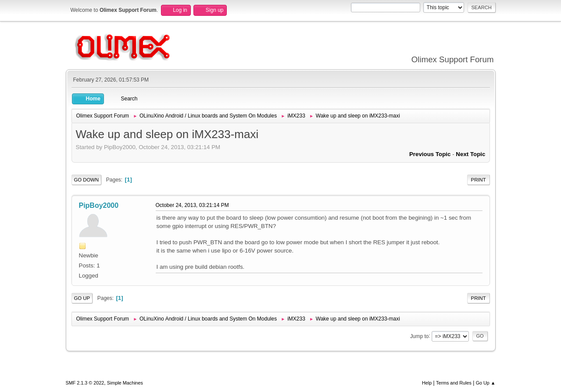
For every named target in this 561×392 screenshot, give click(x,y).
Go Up (82, 298)
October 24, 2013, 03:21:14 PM (192, 205)
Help (427, 383)
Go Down (87, 180)
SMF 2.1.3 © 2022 (85, 383)
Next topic (470, 154)
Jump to (420, 336)
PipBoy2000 (99, 205)
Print (479, 180)
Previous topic (430, 154)
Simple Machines (125, 383)
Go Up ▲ (486, 383)
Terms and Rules (454, 383)
